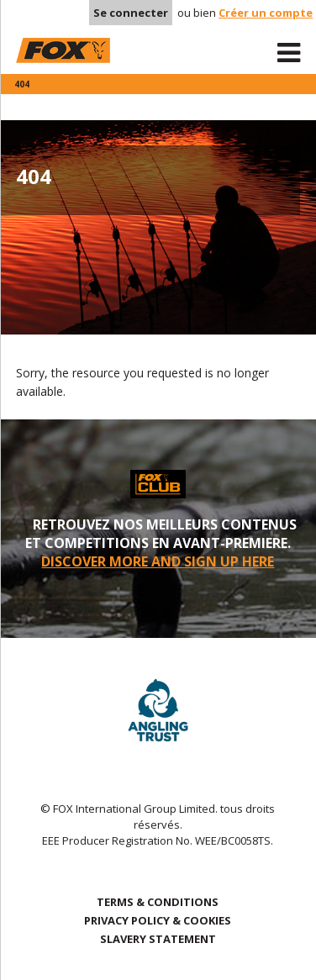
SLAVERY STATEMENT (158, 939)
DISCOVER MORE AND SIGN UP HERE (158, 561)
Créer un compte (266, 13)
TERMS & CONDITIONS (158, 902)
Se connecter (131, 13)
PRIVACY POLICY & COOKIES (158, 920)
